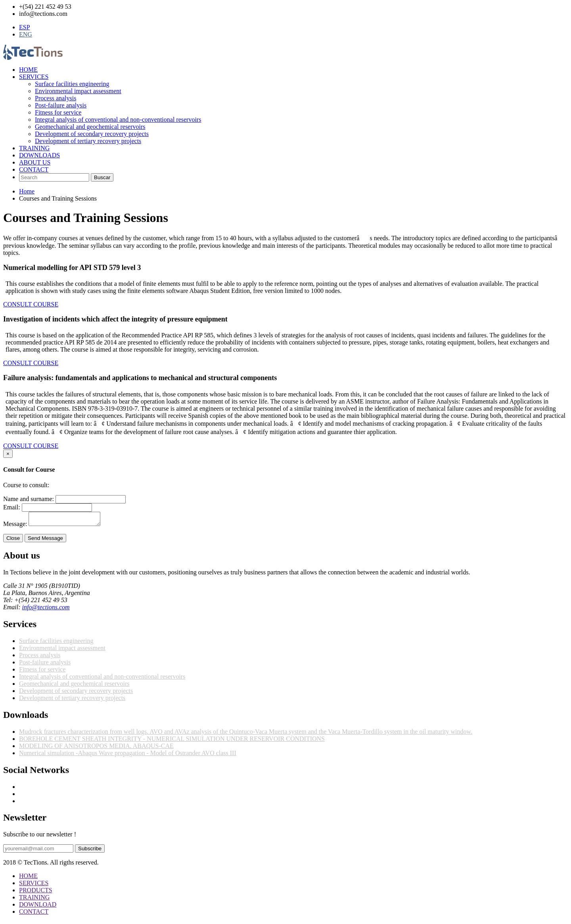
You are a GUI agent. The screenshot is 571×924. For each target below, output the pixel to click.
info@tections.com (46, 609)
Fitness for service (58, 112)
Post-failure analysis (61, 105)
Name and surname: (29, 499)
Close (13, 540)
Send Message (45, 540)
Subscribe (90, 851)
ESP (25, 27)
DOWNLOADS (39, 155)
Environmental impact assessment (78, 91)
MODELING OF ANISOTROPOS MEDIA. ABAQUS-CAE (96, 748)
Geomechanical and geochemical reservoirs (90, 127)
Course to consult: (26, 485)
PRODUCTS (36, 892)
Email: (12, 507)
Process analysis (56, 98)
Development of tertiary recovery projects (88, 141)
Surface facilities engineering (72, 84)
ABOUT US (35, 162)
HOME (28, 70)
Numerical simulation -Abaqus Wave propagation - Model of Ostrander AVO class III (128, 755)
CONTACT (34, 169)
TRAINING (34, 148)
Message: (15, 526)
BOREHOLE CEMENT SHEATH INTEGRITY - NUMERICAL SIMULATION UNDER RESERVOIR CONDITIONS (172, 741)
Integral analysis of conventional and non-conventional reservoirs (118, 120)
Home (27, 191)
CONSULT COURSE (31, 304)
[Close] (8, 454)
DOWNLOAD (38, 907)
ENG (26, 34)
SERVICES (34, 77)
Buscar (102, 177)
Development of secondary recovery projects (92, 134)
